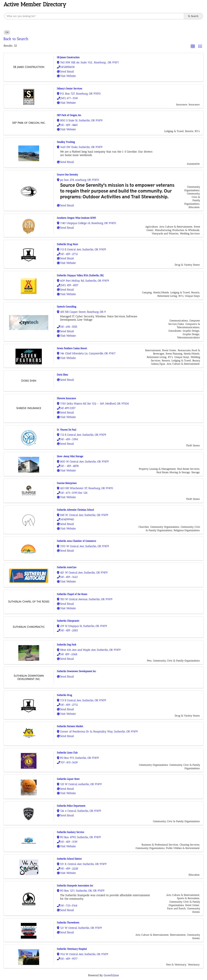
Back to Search (16, 39)
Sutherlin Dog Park (67, 645)
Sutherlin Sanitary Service (71, 832)
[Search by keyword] (94, 16)
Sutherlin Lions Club (67, 753)
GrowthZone (111, 975)
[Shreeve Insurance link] (29, 408)
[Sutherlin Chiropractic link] (29, 627)
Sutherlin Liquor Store (68, 779)
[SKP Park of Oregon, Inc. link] (29, 123)
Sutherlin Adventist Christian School (75, 510)
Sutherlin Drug (65, 695)
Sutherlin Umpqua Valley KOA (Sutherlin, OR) (80, 275)
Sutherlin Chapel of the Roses (72, 594)
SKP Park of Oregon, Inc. (69, 115)
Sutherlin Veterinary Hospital (72, 949)
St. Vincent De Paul (67, 430)
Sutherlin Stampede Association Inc (75, 886)
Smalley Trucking (66, 142)
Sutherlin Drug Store (67, 244)
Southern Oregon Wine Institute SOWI (76, 218)
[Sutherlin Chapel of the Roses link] (29, 602)
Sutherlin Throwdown (68, 923)
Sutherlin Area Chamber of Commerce (77, 541)
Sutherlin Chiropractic (68, 621)
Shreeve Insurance (67, 398)
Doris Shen (63, 375)
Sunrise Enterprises (67, 483)
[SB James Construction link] (29, 67)
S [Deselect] (7, 32)
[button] (193, 46)
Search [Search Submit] (193, 16)
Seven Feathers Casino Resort (72, 348)
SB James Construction (68, 57)
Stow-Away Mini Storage (70, 456)
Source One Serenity (68, 175)
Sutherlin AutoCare (67, 567)
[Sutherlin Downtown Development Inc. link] (29, 678)
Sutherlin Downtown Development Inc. (77, 671)
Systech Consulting (67, 307)
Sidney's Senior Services (70, 89)
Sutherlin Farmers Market (70, 726)
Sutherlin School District (69, 859)
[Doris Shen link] (29, 381)
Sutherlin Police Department (71, 806)
